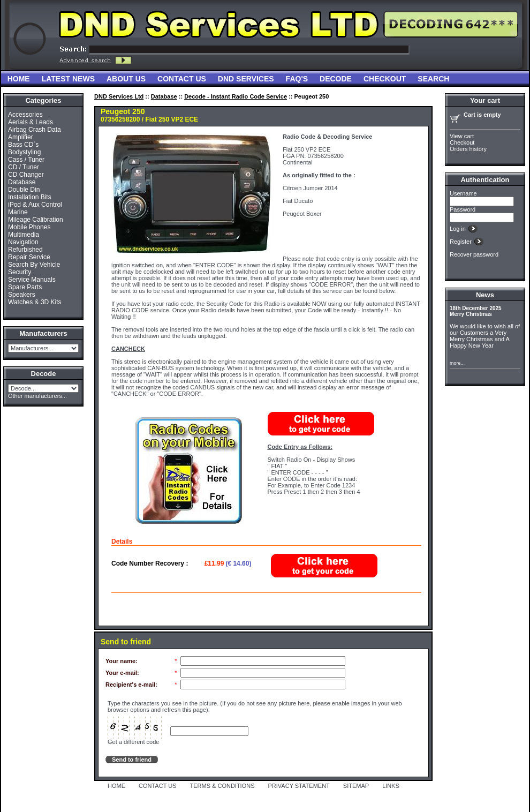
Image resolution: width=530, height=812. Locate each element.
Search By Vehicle (34, 265)
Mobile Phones (29, 227)
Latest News (68, 79)
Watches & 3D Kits (35, 302)
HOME (116, 786)
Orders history (468, 149)
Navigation (23, 242)
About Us (126, 79)
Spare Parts (25, 287)
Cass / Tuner (26, 160)
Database (22, 182)
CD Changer (26, 175)
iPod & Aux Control (35, 205)
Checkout (385, 79)
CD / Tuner (24, 167)
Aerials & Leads (31, 122)
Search (433, 79)
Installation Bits (30, 197)
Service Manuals (32, 280)
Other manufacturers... (37, 396)
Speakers (22, 295)
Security (20, 272)
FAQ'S (297, 79)
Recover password (474, 254)
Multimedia (24, 235)
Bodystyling (24, 152)
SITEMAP (356, 786)
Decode (336, 79)
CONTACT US (158, 786)
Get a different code (133, 742)
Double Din (24, 190)
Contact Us (182, 79)
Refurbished (25, 250)
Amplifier (21, 137)
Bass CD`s (23, 145)
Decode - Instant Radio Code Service (236, 96)
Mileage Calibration (36, 220)
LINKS (391, 786)
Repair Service (29, 257)
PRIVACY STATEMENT (299, 786)
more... (457, 363)
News (485, 295)
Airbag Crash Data (35, 130)
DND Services (246, 79)
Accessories (25, 115)
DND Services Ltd (119, 96)
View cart (462, 136)
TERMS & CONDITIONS (222, 786)
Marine (18, 212)
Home (19, 79)
